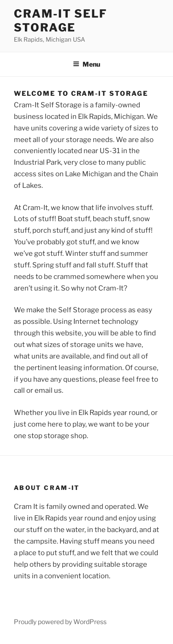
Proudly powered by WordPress (60, 622)
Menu (86, 64)
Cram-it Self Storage (60, 21)
